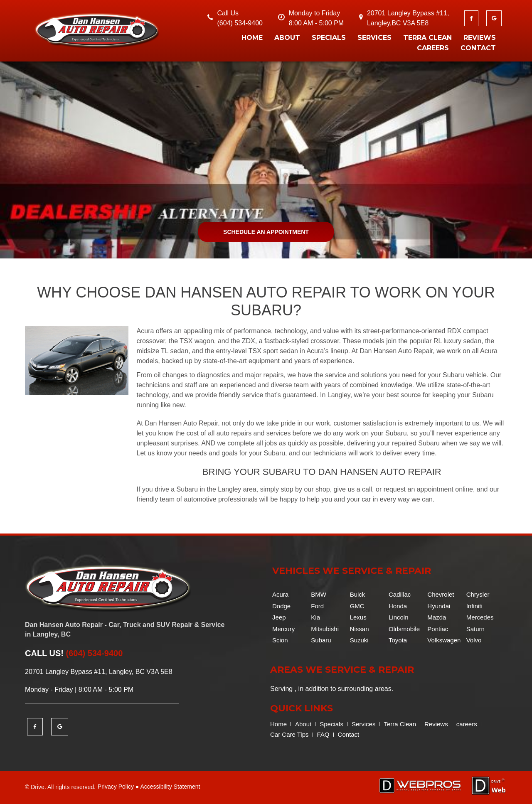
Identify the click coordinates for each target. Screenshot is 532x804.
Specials (329, 38)
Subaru (321, 640)
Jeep (279, 617)
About (287, 38)
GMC (357, 606)
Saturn (475, 629)
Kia (315, 617)
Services (374, 38)
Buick (358, 594)
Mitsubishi (325, 629)
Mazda (437, 617)
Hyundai (439, 606)
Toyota (398, 640)
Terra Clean (427, 38)
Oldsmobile (404, 629)
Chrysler (478, 594)
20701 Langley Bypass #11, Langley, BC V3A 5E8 (99, 672)
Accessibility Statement (170, 787)
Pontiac (438, 629)
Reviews (480, 38)
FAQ (323, 734)
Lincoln (399, 617)
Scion (280, 640)
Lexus (358, 617)
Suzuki (359, 640)
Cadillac (400, 594)
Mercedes (480, 617)
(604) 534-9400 (240, 23)
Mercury (283, 629)
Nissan (360, 629)
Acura (280, 594)
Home (252, 38)
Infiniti (474, 606)
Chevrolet (441, 594)
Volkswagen (444, 640)
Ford (317, 606)
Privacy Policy (116, 787)
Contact (478, 48)
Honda (398, 606)
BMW (319, 594)
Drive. (38, 787)
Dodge (281, 606)
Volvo (474, 640)
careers (433, 48)
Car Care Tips (289, 734)
